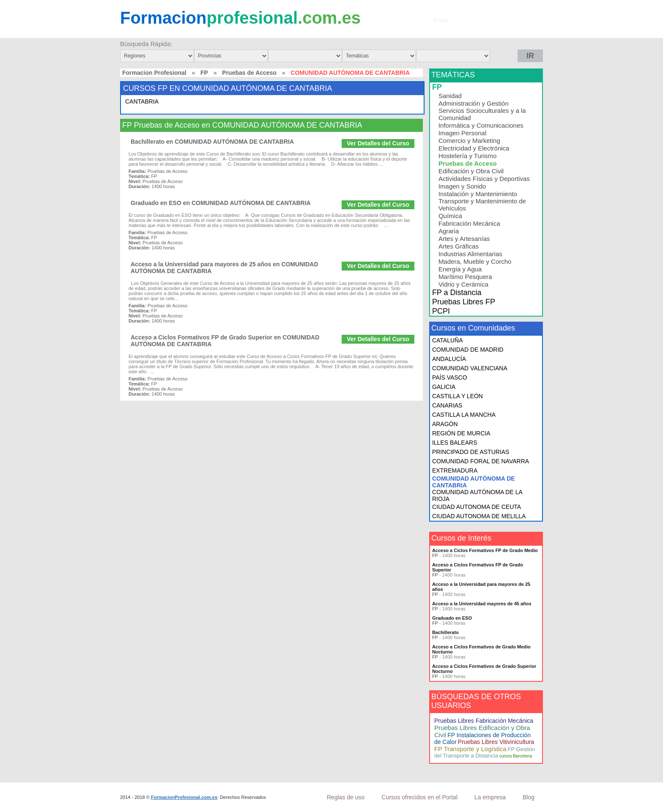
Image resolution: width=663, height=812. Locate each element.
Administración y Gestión (474, 103)
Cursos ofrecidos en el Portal (419, 797)
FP (204, 73)
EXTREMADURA (455, 470)
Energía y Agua (460, 269)
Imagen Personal (462, 133)
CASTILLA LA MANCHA (464, 415)
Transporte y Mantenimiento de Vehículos (482, 205)
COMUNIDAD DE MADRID (468, 350)
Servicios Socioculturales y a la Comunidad (482, 114)
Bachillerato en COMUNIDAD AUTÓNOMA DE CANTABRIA (212, 142)
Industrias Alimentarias (470, 254)
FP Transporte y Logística (470, 749)
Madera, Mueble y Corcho (475, 261)
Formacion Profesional (154, 73)
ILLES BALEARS (455, 443)
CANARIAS (447, 405)
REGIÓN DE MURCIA (461, 433)
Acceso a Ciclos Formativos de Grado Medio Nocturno (481, 649)
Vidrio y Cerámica (463, 284)
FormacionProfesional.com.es (184, 797)
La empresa (490, 797)
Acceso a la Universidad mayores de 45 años (482, 604)
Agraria (449, 231)
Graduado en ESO (452, 618)
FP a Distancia (457, 293)
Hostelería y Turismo (468, 156)
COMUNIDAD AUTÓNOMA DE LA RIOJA (477, 495)
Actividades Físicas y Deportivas (484, 179)
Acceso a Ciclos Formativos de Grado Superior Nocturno (484, 669)
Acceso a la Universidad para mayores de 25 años (481, 587)
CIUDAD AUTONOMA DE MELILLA (479, 516)
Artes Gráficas (459, 246)
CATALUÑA (448, 340)
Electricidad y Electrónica (474, 148)
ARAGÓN (445, 424)
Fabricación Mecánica (469, 223)
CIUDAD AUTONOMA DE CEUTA (477, 507)
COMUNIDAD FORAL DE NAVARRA (481, 461)
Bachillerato (445, 632)
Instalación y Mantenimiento (478, 194)
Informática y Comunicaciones (481, 125)
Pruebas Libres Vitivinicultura (496, 742)
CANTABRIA (142, 101)
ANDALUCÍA (449, 359)
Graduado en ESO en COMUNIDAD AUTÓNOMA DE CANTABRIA (221, 203)
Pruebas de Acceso (249, 73)
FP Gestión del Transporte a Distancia (485, 752)
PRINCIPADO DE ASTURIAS (471, 452)
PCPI (441, 311)
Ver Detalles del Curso (378, 143)
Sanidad (450, 96)
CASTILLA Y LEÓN (458, 396)
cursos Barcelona (516, 756)
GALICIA (444, 387)
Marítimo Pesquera (465, 277)
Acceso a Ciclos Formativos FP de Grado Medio (485, 550)
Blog (529, 797)
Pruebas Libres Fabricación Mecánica (484, 721)
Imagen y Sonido (462, 186)
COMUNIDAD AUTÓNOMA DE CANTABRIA (474, 482)
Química (450, 216)
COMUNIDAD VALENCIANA (470, 368)
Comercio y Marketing (469, 141)
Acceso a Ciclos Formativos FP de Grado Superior (478, 567)
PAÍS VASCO (450, 377)
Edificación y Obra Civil (471, 171)
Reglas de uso (346, 797)
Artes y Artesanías (464, 239)
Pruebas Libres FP (464, 302)
